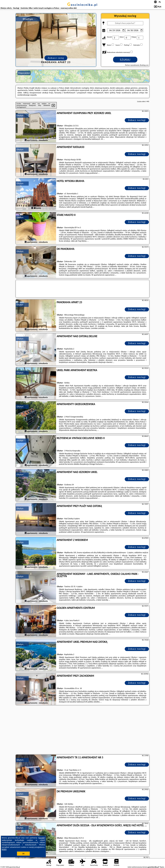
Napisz (162, 867)
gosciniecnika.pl (82, 5)
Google (42, 838)
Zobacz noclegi (137, 120)
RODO (4, 849)
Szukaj (125, 60)
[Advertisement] (82, 730)
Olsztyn (20, 116)
